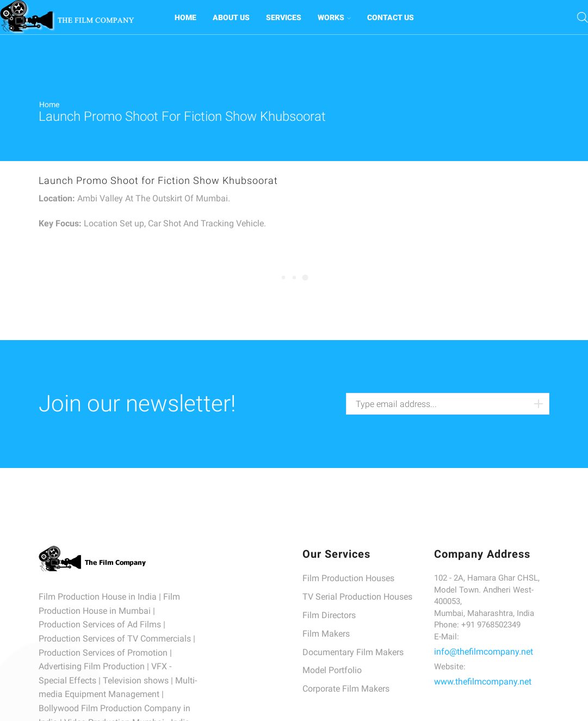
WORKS (334, 17)
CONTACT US (391, 17)
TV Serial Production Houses (357, 597)
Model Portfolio (332, 670)
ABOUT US (231, 17)
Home (49, 104)
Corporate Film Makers (346, 689)
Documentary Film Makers (353, 652)
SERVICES (284, 17)
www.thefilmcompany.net (483, 682)
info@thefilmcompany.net (484, 652)
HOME (185, 17)
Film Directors (329, 615)
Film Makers (326, 634)
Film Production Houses (348, 578)
